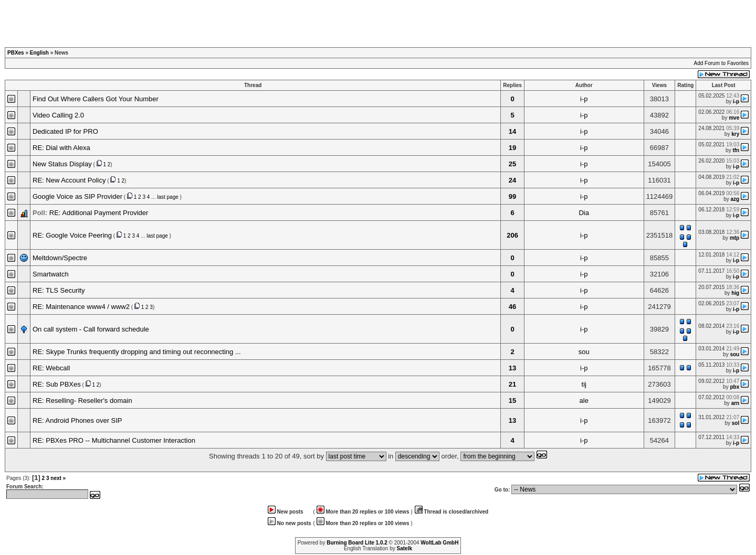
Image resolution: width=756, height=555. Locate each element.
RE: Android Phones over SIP (77, 420)
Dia (584, 213)
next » (58, 478)
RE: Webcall (51, 368)
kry (735, 134)
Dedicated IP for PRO (65, 131)
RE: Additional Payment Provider (99, 213)
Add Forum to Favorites (721, 63)
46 (512, 307)
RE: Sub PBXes (57, 384)
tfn (736, 150)
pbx (734, 387)
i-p (584, 99)
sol (736, 423)
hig (735, 293)
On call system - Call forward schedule (91, 329)
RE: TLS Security (59, 290)
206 (512, 235)
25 (512, 164)
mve (734, 118)
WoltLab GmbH (439, 543)
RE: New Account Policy (69, 180)
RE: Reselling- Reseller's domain (82, 401)
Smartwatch (51, 274)
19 (512, 148)
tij (584, 384)
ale (584, 401)
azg (735, 199)
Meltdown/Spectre (60, 258)
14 (512, 131)
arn (736, 403)
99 (512, 196)
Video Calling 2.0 (58, 115)
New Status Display (62, 164)
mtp (734, 238)
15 (512, 401)
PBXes (16, 53)
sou (584, 352)
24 (512, 180)
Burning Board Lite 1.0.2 (357, 543)
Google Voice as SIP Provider (77, 196)
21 (512, 384)
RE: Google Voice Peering (72, 235)
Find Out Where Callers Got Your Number (96, 99)
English (39, 53)
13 (512, 368)
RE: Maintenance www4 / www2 (81, 307)
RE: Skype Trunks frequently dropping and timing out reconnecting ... (137, 352)
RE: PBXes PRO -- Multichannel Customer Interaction (114, 440)
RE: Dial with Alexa (61, 148)
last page (168, 197)
